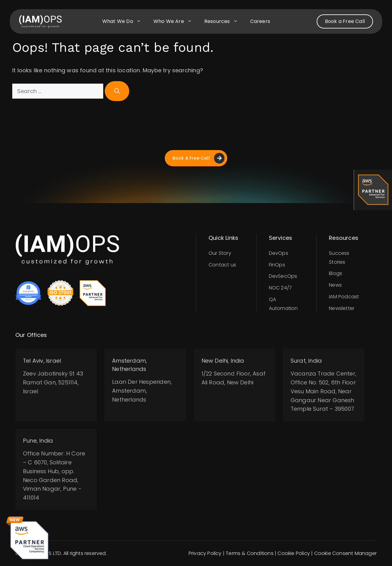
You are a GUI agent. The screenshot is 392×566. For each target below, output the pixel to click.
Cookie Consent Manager (345, 553)
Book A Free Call (198, 158)
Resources (224, 21)
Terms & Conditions (250, 553)
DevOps (279, 253)
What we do (125, 21)
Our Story (220, 253)
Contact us (222, 265)
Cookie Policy (294, 553)
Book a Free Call (345, 21)
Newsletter (342, 308)
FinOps (277, 265)
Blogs (335, 274)
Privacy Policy (205, 553)
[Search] (117, 91)
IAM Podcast (344, 297)
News (335, 285)
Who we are (176, 21)
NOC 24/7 (281, 288)
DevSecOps (283, 276)
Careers (260, 21)
